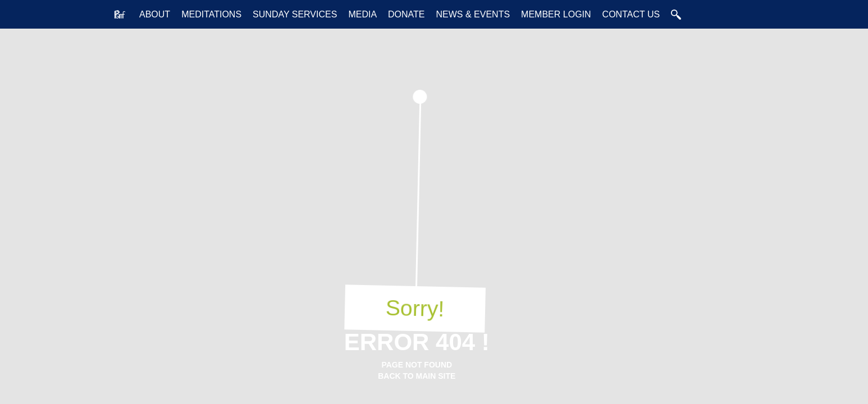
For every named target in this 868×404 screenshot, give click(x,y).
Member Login (556, 14)
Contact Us (631, 14)
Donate (406, 14)
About (155, 14)
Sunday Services (295, 14)
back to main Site (417, 376)
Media (362, 14)
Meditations (211, 14)
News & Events (473, 14)
